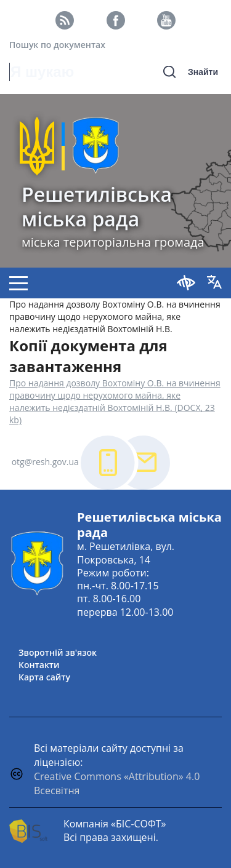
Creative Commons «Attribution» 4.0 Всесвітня (117, 783)
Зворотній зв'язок (58, 652)
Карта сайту (44, 677)
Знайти (203, 72)
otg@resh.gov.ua (45, 462)
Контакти (39, 665)
